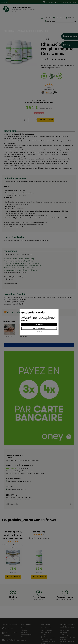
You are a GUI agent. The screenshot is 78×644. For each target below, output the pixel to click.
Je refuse (39, 331)
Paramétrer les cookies (39, 328)
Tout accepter (39, 325)
